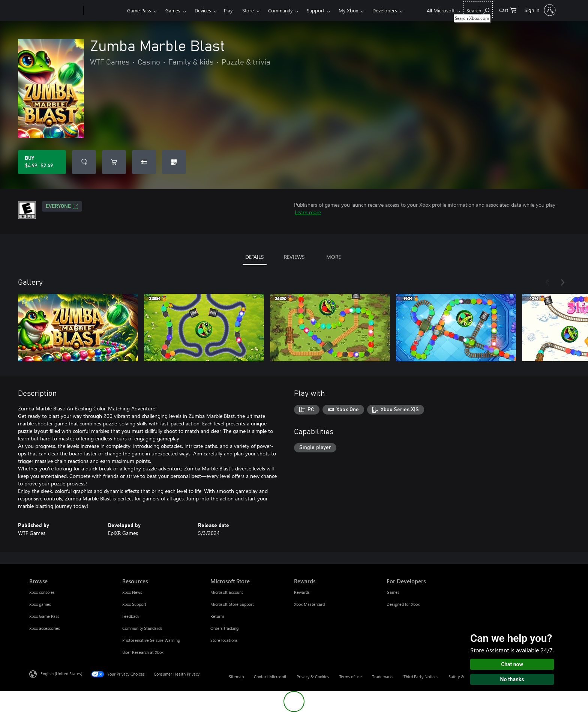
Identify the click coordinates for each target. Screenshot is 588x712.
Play (228, 10)
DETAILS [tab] (254, 257)
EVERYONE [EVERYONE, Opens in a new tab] (62, 206)
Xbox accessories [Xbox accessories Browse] (45, 628)
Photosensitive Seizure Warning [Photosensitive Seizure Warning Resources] (151, 640)
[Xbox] (104, 11)
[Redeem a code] (174, 162)
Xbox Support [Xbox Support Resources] (134, 604)
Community (280, 10)
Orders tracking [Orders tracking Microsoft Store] (224, 628)
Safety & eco (460, 677)
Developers (385, 10)
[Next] (562, 282)
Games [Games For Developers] (393, 592)
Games (173, 10)
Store (248, 10)
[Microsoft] (55, 11)
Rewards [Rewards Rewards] (302, 592)
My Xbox (348, 10)
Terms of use (351, 677)
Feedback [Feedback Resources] (131, 616)
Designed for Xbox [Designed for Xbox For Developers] (403, 604)
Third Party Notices (421, 677)
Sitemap (236, 677)
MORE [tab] (334, 257)
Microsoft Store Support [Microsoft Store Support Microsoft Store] (232, 604)
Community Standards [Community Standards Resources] (142, 628)
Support (316, 10)
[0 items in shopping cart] (508, 10)
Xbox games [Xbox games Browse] (40, 604)
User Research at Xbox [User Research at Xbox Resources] (143, 652)
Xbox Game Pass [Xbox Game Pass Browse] (44, 616)
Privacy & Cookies (313, 677)
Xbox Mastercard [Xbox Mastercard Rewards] (309, 604)
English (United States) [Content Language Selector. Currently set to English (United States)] (61, 674)
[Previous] (547, 282)
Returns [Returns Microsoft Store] (217, 616)
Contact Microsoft (270, 677)
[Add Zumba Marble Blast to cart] (114, 162)
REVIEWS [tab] (294, 257)
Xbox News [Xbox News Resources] (132, 592)
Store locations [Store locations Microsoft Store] (224, 640)
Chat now (512, 664)
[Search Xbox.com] (478, 10)
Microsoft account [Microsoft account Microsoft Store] (227, 592)
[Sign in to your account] (539, 10)
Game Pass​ (139, 10)
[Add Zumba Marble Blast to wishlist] (84, 162)
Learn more (308, 212)
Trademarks (383, 677)
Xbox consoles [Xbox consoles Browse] (42, 592)
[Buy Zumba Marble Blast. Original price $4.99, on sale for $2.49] (42, 162)
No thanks (512, 679)
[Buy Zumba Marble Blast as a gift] (144, 162)
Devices (203, 10)
